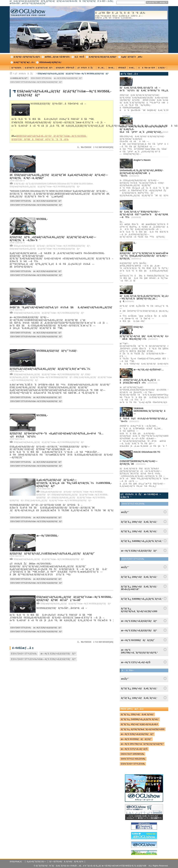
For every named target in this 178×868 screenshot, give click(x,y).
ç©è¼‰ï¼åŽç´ (86, 68)
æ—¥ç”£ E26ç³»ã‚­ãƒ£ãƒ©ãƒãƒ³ (68, 78)
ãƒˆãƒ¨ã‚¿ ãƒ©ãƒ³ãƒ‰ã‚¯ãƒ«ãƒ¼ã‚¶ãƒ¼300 (143, 729)
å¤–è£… (112, 68)
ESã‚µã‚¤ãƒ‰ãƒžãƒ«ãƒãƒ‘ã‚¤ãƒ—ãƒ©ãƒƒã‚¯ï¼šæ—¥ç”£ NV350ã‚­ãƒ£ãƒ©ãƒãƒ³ (52, 246)
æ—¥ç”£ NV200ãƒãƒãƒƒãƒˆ (136, 739)
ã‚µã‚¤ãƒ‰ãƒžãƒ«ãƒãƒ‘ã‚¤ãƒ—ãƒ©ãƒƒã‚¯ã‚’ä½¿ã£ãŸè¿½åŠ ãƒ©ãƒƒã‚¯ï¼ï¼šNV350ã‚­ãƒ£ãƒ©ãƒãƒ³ (74, 483)
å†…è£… (101, 68)
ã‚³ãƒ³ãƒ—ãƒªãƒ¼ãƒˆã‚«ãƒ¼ (27, 57)
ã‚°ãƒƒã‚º (162, 68)
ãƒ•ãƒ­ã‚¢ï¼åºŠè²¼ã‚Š (65, 68)
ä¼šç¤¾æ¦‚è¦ (17, 862)
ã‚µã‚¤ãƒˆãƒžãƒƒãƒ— (36, 862)
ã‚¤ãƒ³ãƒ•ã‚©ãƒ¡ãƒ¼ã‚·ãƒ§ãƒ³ (103, 57)
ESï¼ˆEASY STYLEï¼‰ (41, 78)
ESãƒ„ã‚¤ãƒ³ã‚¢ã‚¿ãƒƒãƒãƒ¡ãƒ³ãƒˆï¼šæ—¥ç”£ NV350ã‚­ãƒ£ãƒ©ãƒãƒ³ (58, 501)
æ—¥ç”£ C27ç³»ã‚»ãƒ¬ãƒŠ (134, 749)
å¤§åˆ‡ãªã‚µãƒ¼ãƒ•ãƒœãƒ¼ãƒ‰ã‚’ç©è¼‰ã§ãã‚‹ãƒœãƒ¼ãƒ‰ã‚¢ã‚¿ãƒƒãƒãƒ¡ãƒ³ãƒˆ (68, 307)
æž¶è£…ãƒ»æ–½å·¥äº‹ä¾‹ (57, 57)
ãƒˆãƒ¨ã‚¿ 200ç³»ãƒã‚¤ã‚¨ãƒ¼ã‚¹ (137, 714)
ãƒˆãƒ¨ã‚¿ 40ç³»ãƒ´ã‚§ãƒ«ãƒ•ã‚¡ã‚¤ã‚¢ (139, 724)
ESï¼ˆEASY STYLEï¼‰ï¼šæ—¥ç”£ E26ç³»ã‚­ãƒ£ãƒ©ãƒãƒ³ (36, 82)
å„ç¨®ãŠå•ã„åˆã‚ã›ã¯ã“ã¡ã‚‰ (131, 15)
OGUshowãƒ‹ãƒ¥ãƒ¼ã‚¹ (50, 62)
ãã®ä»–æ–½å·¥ (147, 68)
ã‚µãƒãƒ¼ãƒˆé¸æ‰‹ (132, 57)
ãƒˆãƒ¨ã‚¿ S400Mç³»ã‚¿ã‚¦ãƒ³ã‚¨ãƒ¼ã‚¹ (140, 719)
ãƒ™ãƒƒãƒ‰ (17, 68)
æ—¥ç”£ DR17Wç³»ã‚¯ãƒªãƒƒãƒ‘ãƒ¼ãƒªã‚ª (142, 744)
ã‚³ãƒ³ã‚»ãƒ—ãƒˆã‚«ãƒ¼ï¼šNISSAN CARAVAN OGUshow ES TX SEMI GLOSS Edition (53, 184)
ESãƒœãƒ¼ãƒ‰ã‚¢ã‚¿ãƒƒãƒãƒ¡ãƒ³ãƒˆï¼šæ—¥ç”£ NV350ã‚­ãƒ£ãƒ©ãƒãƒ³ (73, 74)
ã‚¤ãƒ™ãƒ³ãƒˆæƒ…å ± (24, 62)
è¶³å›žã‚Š (122, 68)
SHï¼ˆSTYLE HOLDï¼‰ (133, 759)
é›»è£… (132, 68)
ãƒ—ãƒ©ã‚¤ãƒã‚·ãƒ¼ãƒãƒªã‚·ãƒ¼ (66, 862)
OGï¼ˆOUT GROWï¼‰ (133, 754)
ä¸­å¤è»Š (79, 57)
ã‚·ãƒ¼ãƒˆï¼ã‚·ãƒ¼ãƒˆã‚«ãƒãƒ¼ (39, 68)
